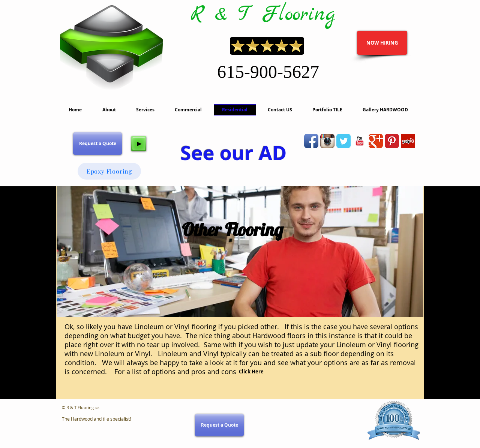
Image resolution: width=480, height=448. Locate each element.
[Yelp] (408, 141)
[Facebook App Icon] (311, 141)
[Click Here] (251, 372)
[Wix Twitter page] (343, 141)
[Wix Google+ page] (376, 141)
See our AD (234, 153)
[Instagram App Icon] (327, 141)
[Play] (139, 144)
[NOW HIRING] (382, 43)
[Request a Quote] (97, 144)
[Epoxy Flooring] (109, 171)
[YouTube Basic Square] (360, 141)
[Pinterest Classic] (392, 141)
